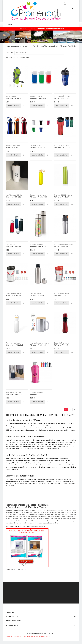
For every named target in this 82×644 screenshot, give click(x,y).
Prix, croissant (39, 53)
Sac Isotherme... (12, 96)
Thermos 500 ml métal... (63, 195)
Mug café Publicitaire (14, 294)
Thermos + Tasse (36, 96)
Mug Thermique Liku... (14, 392)
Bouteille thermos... (37, 244)
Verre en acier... (36, 146)
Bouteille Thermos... (37, 294)
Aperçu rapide (23, 106)
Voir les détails (13, 105)
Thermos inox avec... (13, 343)
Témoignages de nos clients (16, 569)
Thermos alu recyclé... (38, 195)
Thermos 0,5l (11, 244)
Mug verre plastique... (62, 294)
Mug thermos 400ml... (14, 195)
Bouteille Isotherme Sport (64, 244)
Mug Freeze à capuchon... (64, 96)
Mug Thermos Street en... (63, 146)
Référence (9, 98)
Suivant (74, 410)
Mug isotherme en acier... (39, 343)
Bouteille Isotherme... (14, 146)
